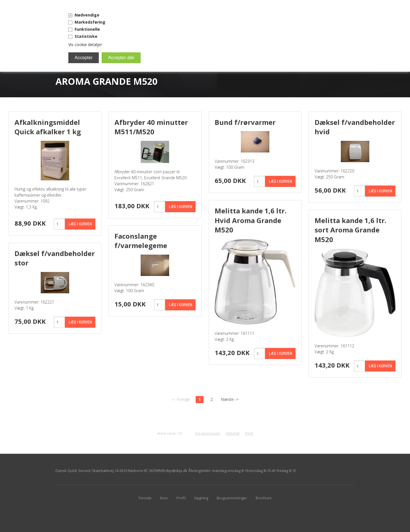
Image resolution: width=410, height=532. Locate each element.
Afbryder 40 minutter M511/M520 (151, 127)
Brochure (264, 498)
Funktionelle (87, 29)
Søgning (201, 498)
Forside (145, 498)
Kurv (164, 498)
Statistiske (86, 36)
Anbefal (233, 433)
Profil (181, 498)
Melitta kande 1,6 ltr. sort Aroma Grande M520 (350, 230)
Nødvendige (87, 15)
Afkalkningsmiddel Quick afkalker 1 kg (48, 127)
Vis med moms (208, 433)
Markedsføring (90, 22)
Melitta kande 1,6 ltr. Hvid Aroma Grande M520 (251, 220)
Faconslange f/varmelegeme (141, 241)
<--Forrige (181, 399)
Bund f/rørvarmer (245, 122)
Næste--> (230, 399)
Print (249, 433)
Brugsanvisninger (232, 498)
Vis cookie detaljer (85, 45)
